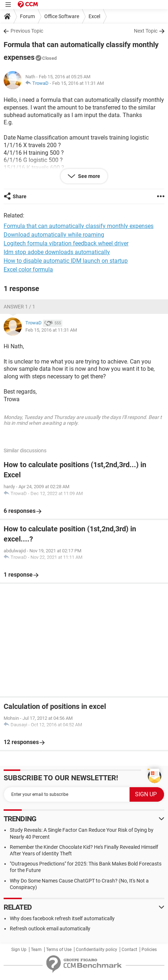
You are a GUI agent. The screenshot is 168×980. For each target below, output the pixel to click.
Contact (129, 950)
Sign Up (19, 950)
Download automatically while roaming (54, 235)
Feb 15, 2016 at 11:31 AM (78, 83)
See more (89, 176)
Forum (27, 16)
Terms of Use (59, 950)
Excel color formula (28, 269)
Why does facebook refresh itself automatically (62, 918)
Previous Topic (27, 31)
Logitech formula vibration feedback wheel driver (66, 243)
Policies (149, 950)
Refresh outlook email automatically (50, 929)
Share (20, 196)
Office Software (62, 16)
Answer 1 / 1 (19, 307)
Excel (94, 16)
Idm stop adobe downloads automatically (57, 252)
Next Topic (146, 31)
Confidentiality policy (97, 950)
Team (36, 950)
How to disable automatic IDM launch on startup (66, 261)
